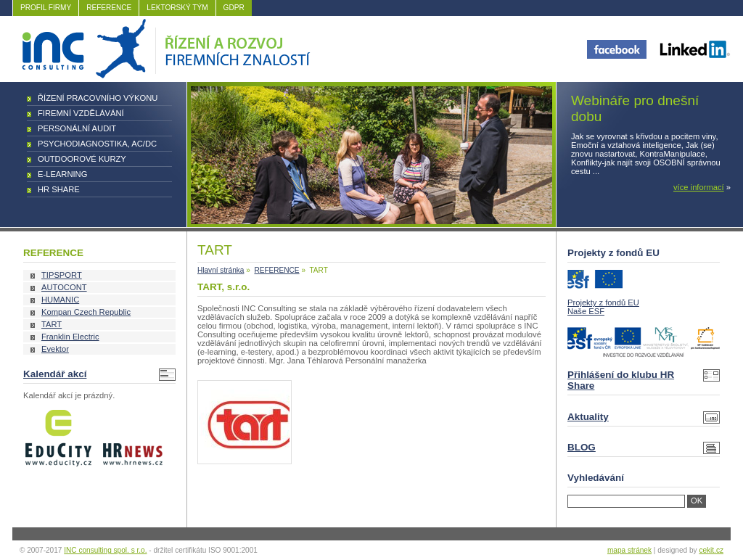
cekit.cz (711, 550)
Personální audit (77, 128)
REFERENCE (109, 8)
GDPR (234, 8)
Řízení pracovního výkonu (98, 98)
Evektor (55, 349)
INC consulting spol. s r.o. (105, 550)
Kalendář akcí (55, 374)
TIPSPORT (62, 275)
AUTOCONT (64, 287)
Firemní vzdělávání (81, 113)
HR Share (59, 189)
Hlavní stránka (221, 270)
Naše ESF (586, 311)
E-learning (62, 174)
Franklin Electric (70, 337)
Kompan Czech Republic (86, 312)
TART (52, 324)
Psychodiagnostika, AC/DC (97, 144)
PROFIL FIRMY (46, 8)
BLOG (582, 447)
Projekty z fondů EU (603, 302)
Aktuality (588, 417)
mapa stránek (629, 550)
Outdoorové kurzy (82, 159)
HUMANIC (60, 300)
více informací (699, 187)
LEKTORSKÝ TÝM (177, 8)
